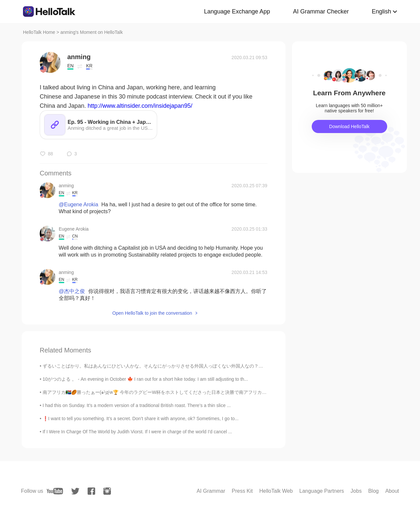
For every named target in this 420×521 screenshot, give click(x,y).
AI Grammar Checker (321, 11)
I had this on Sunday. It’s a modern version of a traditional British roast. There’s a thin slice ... (137, 405)
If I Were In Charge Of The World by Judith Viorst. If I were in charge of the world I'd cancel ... (137, 432)
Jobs (356, 491)
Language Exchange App (237, 11)
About (392, 491)
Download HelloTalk (349, 126)
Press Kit (242, 491)
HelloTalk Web (276, 491)
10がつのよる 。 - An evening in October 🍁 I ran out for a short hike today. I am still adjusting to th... (145, 379)
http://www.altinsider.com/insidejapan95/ (140, 106)
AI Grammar (211, 491)
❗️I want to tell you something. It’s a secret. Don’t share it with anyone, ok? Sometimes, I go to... (141, 419)
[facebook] (91, 491)
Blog (373, 491)
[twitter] (75, 491)
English (381, 11)
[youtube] (55, 491)
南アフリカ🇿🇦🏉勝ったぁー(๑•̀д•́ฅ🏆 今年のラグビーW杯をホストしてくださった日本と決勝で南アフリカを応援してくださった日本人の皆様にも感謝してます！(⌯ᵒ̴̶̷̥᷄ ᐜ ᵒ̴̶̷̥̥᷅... (218, 392)
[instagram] (107, 491)
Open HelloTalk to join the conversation (152, 313)
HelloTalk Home (39, 32)
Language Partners (322, 491)
